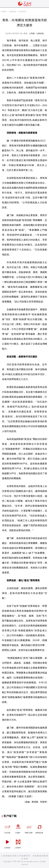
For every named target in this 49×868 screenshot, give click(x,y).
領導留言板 (39, 828)
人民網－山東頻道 (36, 33)
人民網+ (18, 828)
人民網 (3, 12)
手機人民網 (29, 828)
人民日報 (7, 828)
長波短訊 (23, 12)
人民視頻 (7, 843)
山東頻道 (12, 12)
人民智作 (18, 843)
